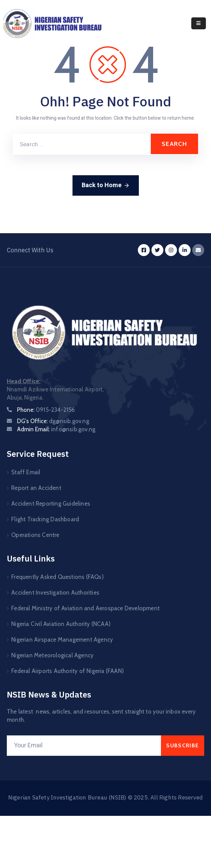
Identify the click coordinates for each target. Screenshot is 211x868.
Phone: (46, 410)
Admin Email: (56, 429)
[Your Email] (84, 746)
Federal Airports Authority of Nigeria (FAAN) (68, 671)
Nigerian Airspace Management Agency (62, 640)
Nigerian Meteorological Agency (52, 655)
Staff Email (26, 472)
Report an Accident (36, 488)
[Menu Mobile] (199, 23)
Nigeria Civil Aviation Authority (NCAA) (61, 624)
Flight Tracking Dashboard (45, 519)
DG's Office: (53, 421)
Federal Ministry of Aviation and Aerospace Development (85, 608)
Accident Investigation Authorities (55, 593)
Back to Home (106, 185)
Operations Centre (35, 535)
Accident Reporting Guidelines (51, 504)
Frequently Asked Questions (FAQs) (58, 577)
